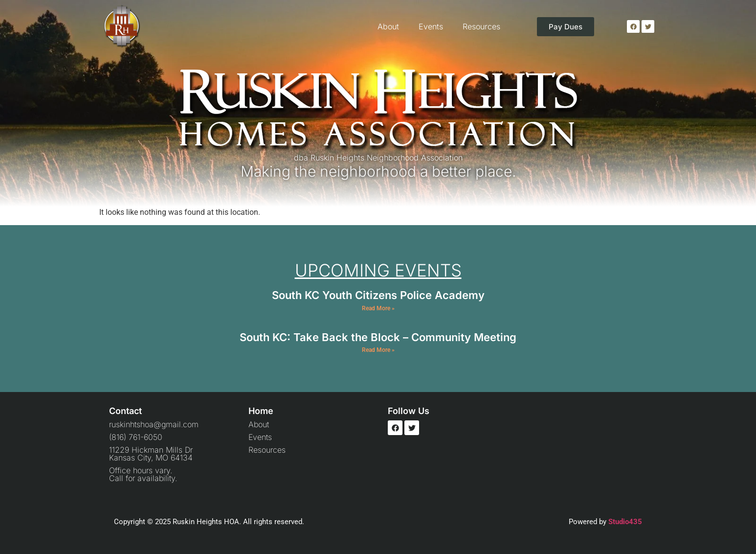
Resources (481, 26)
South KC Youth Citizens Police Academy (378, 295)
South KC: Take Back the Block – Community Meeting (378, 337)
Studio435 (625, 522)
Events (431, 26)
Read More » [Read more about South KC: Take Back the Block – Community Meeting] (378, 350)
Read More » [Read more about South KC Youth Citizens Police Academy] (378, 308)
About (388, 26)
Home (261, 411)
